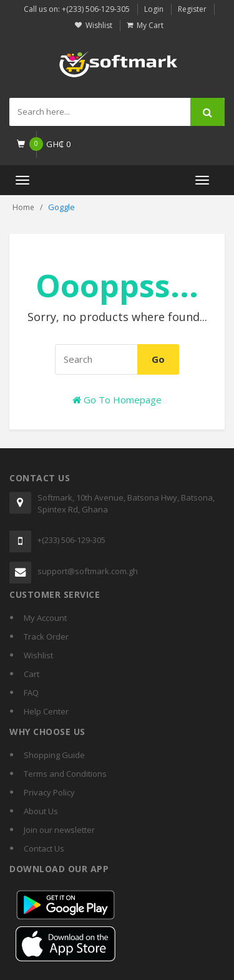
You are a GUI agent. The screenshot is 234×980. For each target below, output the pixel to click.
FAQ (31, 693)
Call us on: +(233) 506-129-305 (77, 9)
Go (158, 359)
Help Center (46, 711)
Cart (32, 674)
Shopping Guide (54, 755)
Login (154, 9)
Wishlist (99, 25)
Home (23, 207)
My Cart (150, 25)
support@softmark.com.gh (88, 571)
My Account (45, 618)
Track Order (46, 637)
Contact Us (44, 848)
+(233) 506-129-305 (71, 540)
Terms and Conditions (65, 774)
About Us (41, 811)
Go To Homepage (117, 400)
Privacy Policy (49, 792)
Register (192, 9)
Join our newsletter (59, 830)
